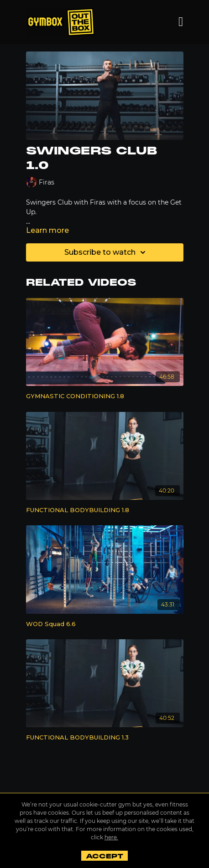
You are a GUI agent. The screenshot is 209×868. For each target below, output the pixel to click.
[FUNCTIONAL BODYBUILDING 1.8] (105, 510)
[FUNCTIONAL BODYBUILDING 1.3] (105, 738)
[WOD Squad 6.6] (105, 624)
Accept (104, 856)
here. (111, 837)
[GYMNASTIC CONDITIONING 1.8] (105, 396)
